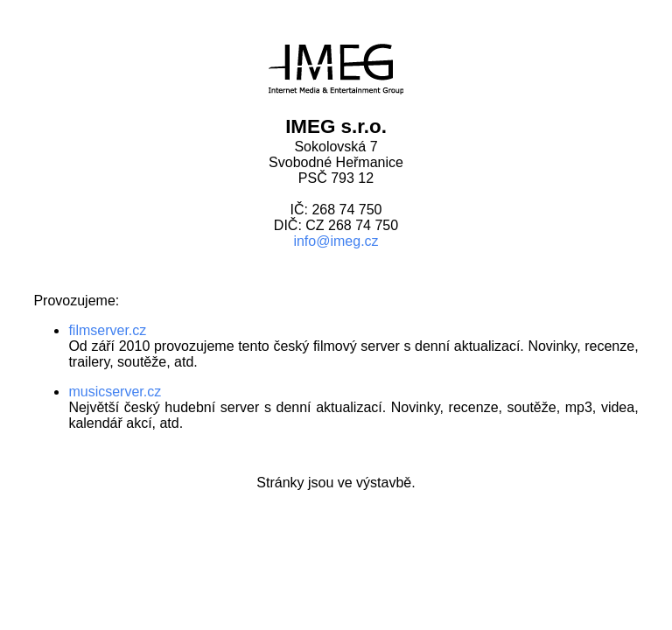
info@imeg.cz (336, 241)
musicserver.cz (115, 392)
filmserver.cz (107, 330)
